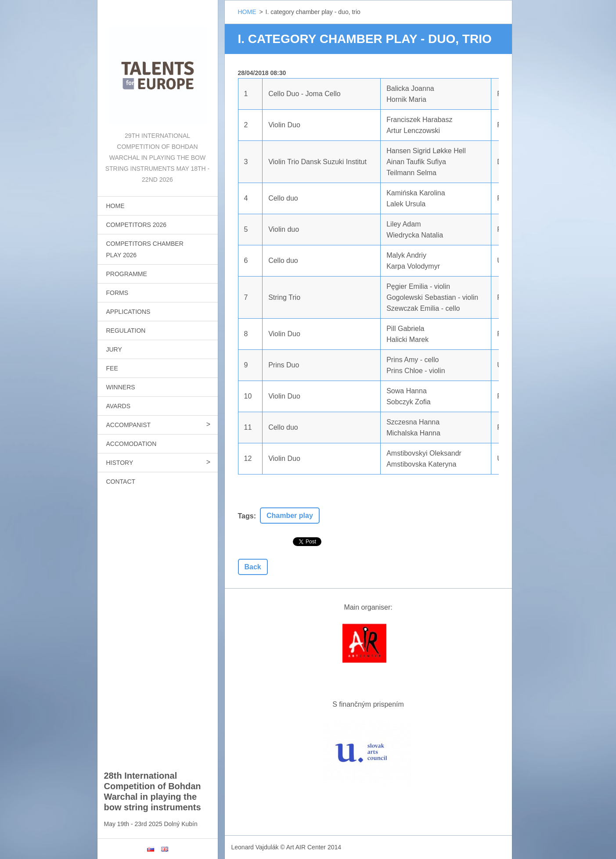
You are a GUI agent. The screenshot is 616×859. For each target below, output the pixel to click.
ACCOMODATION (131, 444)
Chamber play (290, 516)
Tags (246, 516)
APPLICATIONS (128, 312)
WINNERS (121, 387)
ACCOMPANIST (129, 425)
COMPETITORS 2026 (136, 225)
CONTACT (121, 482)
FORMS (117, 293)
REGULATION (126, 331)
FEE (112, 368)
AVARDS (119, 406)
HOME (115, 206)
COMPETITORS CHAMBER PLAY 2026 (145, 249)
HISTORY (120, 463)
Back (253, 567)
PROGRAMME (127, 274)
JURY (114, 349)
